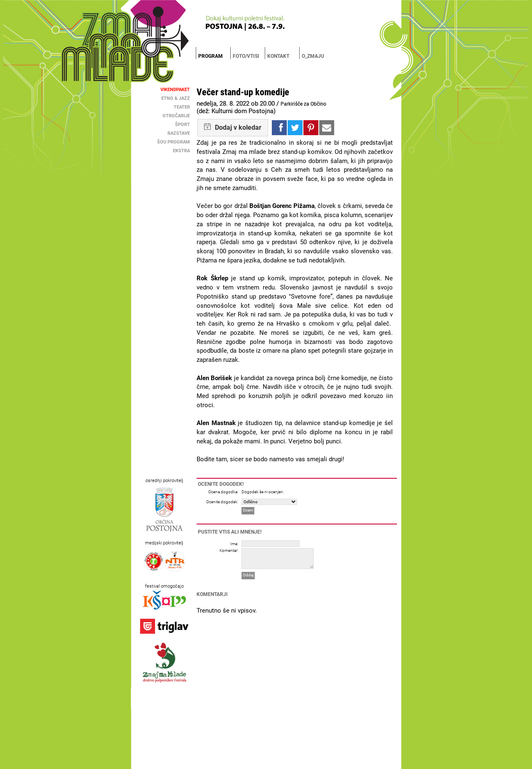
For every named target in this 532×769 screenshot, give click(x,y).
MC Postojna (243, 762)
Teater (182, 107)
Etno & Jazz (176, 98)
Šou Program (174, 142)
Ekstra (181, 151)
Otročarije (176, 116)
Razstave (179, 133)
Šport (182, 125)
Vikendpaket (175, 90)
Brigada (262, 762)
